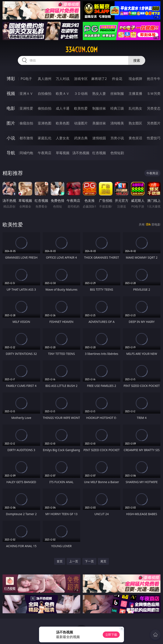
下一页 (89, 561)
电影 (11, 108)
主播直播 (135, 93)
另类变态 (154, 108)
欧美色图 (63, 123)
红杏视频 (99, 153)
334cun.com (81, 50)
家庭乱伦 (45, 138)
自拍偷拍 (45, 93)
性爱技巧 (154, 138)
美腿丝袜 (99, 123)
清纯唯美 (117, 123)
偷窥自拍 (26, 123)
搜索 (137, 60)
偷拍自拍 (45, 108)
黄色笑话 (135, 138)
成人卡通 (63, 108)
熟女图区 (135, 123)
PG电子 (26, 79)
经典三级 (117, 108)
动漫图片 (81, 123)
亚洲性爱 (26, 108)
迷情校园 (99, 138)
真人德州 (45, 79)
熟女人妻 (99, 93)
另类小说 (117, 138)
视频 (11, 93)
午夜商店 (45, 153)
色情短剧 (117, 153)
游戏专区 (81, 79)
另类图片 (154, 123)
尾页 (103, 561)
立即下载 (111, 635)
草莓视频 (63, 153)
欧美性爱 (81, 108)
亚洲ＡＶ (26, 93)
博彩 (11, 79)
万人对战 (63, 79)
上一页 (74, 561)
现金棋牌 (135, 79)
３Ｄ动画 (81, 93)
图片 (11, 123)
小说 (11, 138)
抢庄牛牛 (154, 79)
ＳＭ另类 (154, 93)
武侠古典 (81, 138)
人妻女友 (63, 138)
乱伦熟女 (135, 108)
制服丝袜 (99, 108)
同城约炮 (26, 153)
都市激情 (26, 138)
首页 (60, 561)
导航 (11, 153)
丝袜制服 (117, 93)
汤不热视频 (81, 153)
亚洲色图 (45, 123)
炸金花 (117, 79)
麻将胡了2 (99, 79)
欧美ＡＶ (63, 93)
